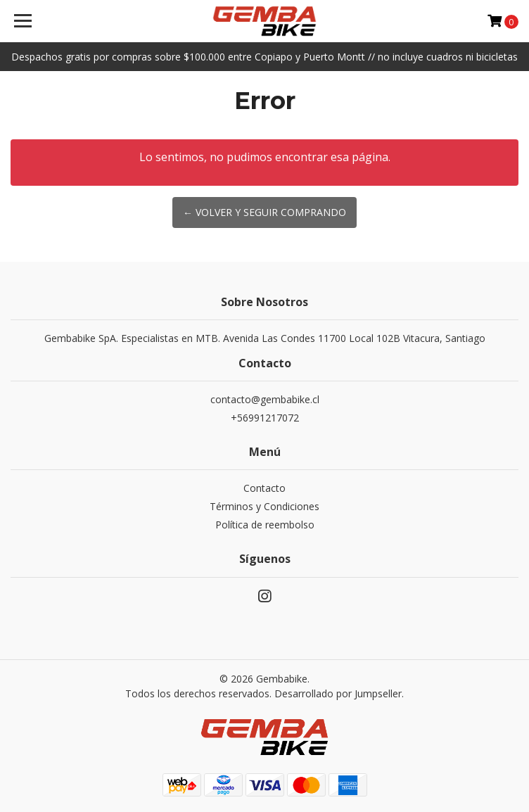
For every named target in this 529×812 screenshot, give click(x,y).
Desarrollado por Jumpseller (338, 693)
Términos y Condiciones (264, 506)
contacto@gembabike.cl (265, 399)
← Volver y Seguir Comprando (264, 212)
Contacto (264, 488)
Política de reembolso (265, 525)
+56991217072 (265, 418)
